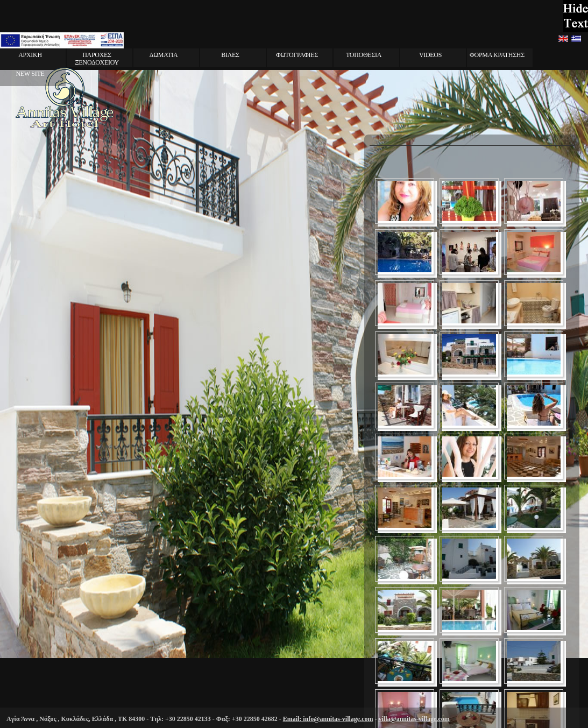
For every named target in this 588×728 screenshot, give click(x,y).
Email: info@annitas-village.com (328, 719)
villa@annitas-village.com (414, 719)
